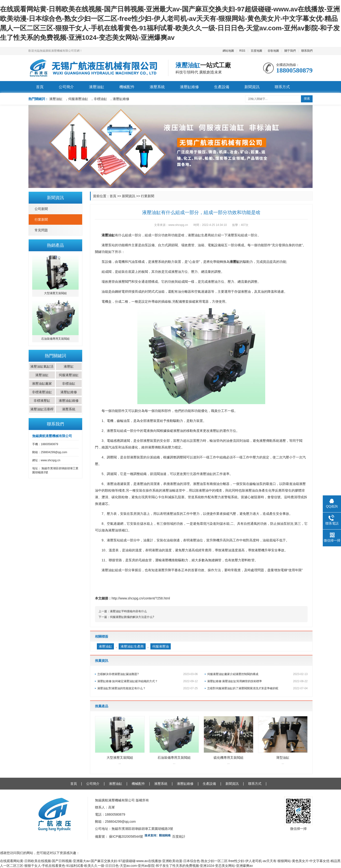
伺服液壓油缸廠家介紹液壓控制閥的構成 (257, 674)
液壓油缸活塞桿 (42, 409)
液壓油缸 (97, 87)
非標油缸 (69, 384)
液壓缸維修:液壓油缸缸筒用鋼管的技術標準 (257, 681)
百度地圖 (256, 51)
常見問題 (41, 230)
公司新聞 (41, 209)
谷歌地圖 (273, 51)
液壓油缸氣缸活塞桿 (42, 370)
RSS (242, 51)
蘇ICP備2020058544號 (126, 836)
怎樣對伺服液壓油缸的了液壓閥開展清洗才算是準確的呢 (257, 688)
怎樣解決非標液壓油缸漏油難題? (148, 674)
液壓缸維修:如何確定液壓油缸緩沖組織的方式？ (148, 681)
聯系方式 (282, 87)
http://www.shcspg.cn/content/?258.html (141, 598)
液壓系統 (157, 87)
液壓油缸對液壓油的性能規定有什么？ (148, 688)
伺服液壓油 (161, 646)
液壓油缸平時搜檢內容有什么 (128, 611)
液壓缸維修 (189, 87)
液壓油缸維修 (69, 401)
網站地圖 (228, 51)
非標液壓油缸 (42, 392)
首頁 (40, 87)
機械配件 (127, 87)
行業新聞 (41, 219)
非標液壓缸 (42, 401)
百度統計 (179, 836)
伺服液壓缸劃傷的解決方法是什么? (132, 617)
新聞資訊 (252, 87)
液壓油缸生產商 (132, 646)
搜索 (307, 98)
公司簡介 (66, 87)
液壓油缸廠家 (42, 384)
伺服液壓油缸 (69, 375)
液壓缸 (69, 366)
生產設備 (222, 87)
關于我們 (290, 51)
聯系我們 (307, 51)
